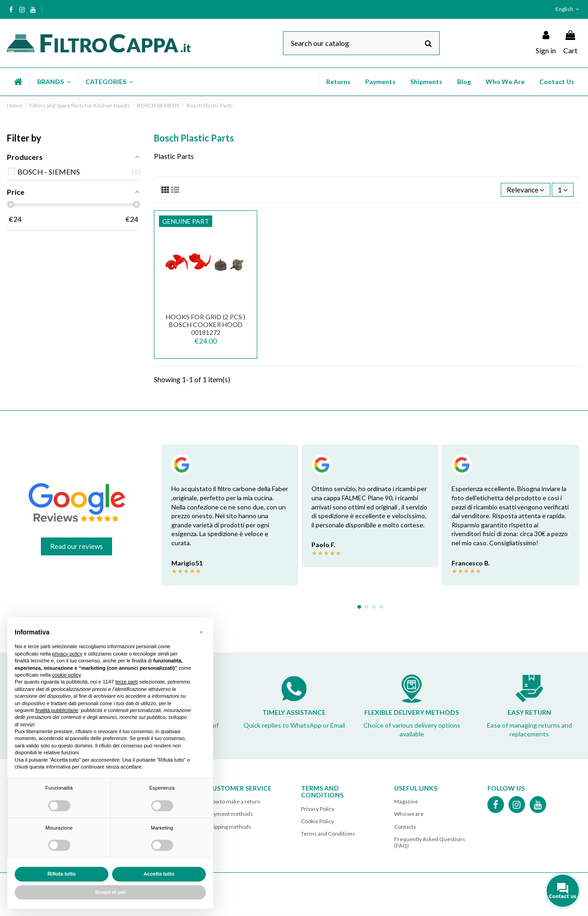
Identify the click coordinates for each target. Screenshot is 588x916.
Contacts (405, 827)
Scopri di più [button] (110, 892)
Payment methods (230, 815)
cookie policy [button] (66, 675)
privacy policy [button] (67, 654)
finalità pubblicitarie (57, 710)
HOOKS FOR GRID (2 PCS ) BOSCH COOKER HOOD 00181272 (206, 325)
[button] (54, 82)
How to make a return (234, 802)
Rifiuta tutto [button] (62, 874)
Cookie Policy (317, 822)
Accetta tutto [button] (159, 874)
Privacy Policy (318, 810)
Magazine (406, 802)
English (568, 9)
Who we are (409, 815)
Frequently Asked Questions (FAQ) (430, 843)
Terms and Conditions (328, 834)
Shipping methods (229, 827)
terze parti (127, 682)
